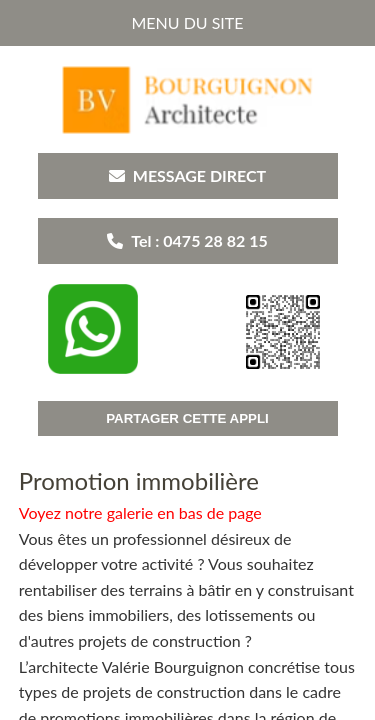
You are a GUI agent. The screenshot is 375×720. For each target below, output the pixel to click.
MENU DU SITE (187, 22)
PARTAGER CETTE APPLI (187, 418)
